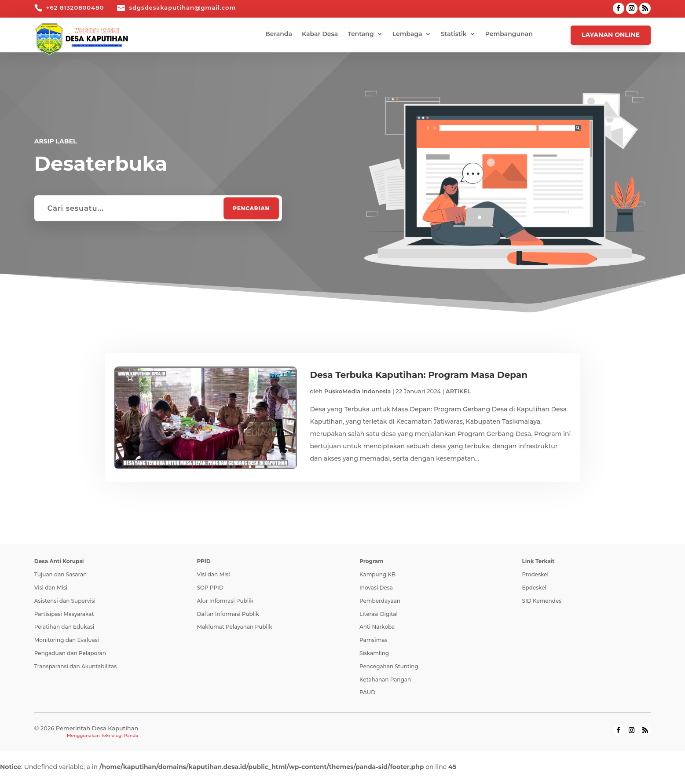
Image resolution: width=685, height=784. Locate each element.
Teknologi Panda (119, 735)
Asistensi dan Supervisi (65, 601)
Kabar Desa (320, 34)
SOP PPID (210, 588)
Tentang (361, 34)
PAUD (367, 692)
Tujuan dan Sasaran (60, 574)
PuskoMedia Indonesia (358, 391)
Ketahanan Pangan (385, 680)
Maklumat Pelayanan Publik (234, 627)
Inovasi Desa (376, 588)
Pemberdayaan (380, 601)
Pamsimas (374, 640)
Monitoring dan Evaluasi (67, 640)
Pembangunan (509, 34)
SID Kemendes (542, 601)
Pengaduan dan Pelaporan (70, 653)
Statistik (454, 34)
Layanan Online (611, 35)
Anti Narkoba (377, 627)
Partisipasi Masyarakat (64, 614)
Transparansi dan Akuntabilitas (75, 666)
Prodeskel (535, 574)
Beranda (279, 34)
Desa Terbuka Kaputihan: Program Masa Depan (419, 375)
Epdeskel (535, 588)
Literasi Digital (379, 614)
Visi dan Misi (51, 588)
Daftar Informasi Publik (228, 614)
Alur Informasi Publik (225, 601)
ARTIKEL (458, 391)
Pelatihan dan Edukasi (64, 627)
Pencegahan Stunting (389, 666)
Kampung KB (377, 574)
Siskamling (374, 653)
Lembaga (407, 34)
